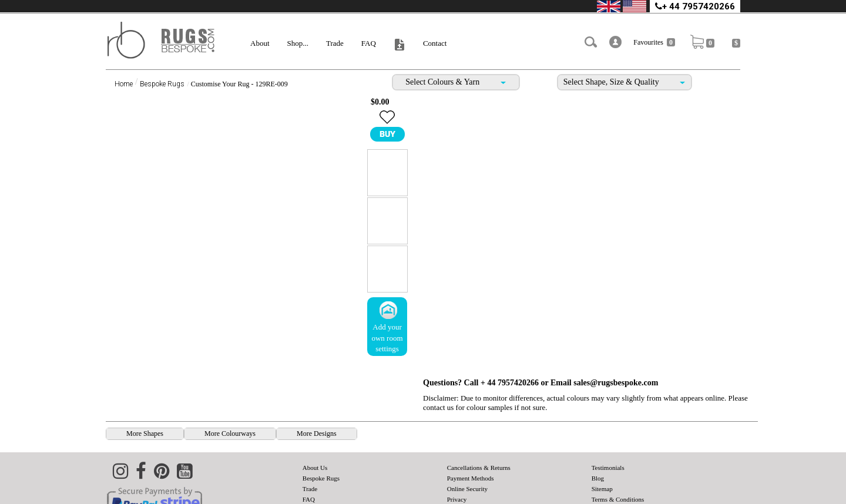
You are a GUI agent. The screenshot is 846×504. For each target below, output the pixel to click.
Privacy (457, 465)
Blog (598, 444)
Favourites (658, 42)
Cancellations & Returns (479, 434)
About (260, 43)
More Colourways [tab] (230, 399)
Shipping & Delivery (474, 476)
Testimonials (608, 434)
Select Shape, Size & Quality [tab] (624, 82)
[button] (619, 42)
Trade (335, 43)
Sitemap (602, 455)
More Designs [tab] (317, 399)
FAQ (369, 43)
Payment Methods (471, 444)
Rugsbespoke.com (703, 496)
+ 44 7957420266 (695, 6)
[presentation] (145, 400)
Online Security (467, 455)
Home (124, 84)
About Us (315, 434)
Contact (435, 43)
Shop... (298, 43)
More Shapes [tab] (145, 399)
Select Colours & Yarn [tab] (456, 82)
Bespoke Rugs (162, 84)
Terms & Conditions (618, 465)
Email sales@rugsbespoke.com (604, 102)
